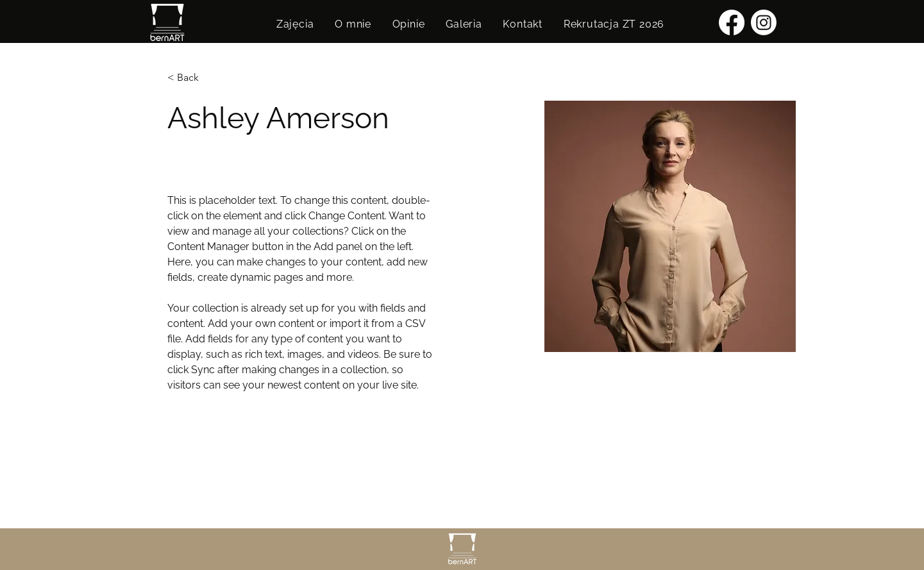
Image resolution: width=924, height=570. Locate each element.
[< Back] (193, 78)
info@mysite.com (203, 475)
